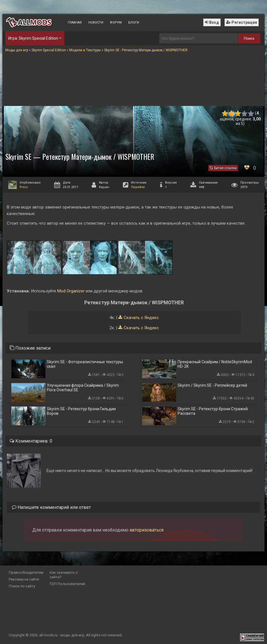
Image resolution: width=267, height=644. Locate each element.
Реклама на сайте (24, 579)
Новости (96, 23)
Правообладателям (26, 572)
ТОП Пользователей (67, 584)
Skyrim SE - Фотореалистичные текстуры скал (85, 364)
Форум (116, 23)
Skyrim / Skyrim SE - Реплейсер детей (212, 385)
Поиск (249, 38)
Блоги (134, 23)
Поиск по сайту (22, 586)
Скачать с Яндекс (141, 318)
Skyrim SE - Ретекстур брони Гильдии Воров (81, 411)
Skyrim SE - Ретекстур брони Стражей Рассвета (213, 411)
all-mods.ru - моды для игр (62, 635)
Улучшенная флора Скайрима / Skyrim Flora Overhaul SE (83, 388)
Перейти (138, 187)
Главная (75, 23)
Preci (24, 187)
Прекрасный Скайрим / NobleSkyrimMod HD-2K (215, 364)
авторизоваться (147, 530)
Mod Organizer (71, 291)
